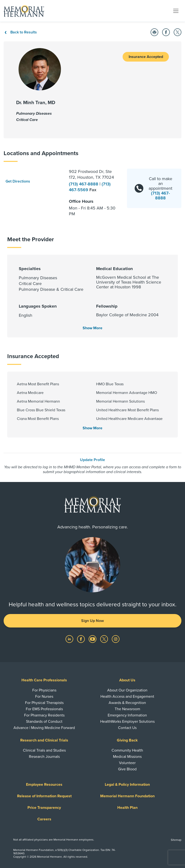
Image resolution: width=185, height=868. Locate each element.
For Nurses (44, 697)
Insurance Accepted (146, 57)
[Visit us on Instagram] (116, 639)
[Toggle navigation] (176, 11)
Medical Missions (127, 757)
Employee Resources (44, 785)
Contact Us (127, 728)
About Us (127, 680)
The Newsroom (127, 709)
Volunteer (127, 763)
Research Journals (44, 757)
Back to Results (20, 32)
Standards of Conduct (44, 722)
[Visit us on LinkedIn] (70, 639)
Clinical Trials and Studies (44, 750)
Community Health (127, 750)
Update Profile (92, 460)
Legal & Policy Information (127, 785)
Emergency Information (127, 715)
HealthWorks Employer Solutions (127, 722)
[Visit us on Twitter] (105, 639)
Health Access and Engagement (127, 697)
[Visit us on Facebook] (81, 639)
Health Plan (127, 808)
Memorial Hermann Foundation (127, 796)
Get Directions (18, 181)
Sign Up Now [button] (92, 621)
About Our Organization (127, 690)
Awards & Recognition (127, 703)
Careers (44, 819)
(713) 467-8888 (84, 184)
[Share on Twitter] (178, 32)
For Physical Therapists (44, 703)
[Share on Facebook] (166, 32)
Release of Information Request (44, 796)
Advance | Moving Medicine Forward (44, 728)
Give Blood (127, 769)
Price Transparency (44, 808)
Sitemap (176, 840)
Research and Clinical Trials (44, 740)
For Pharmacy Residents (44, 715)
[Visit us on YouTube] (93, 639)
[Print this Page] (154, 32)
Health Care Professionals (44, 680)
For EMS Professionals (44, 709)
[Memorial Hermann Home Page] (24, 11)
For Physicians (44, 690)
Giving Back (127, 740)
